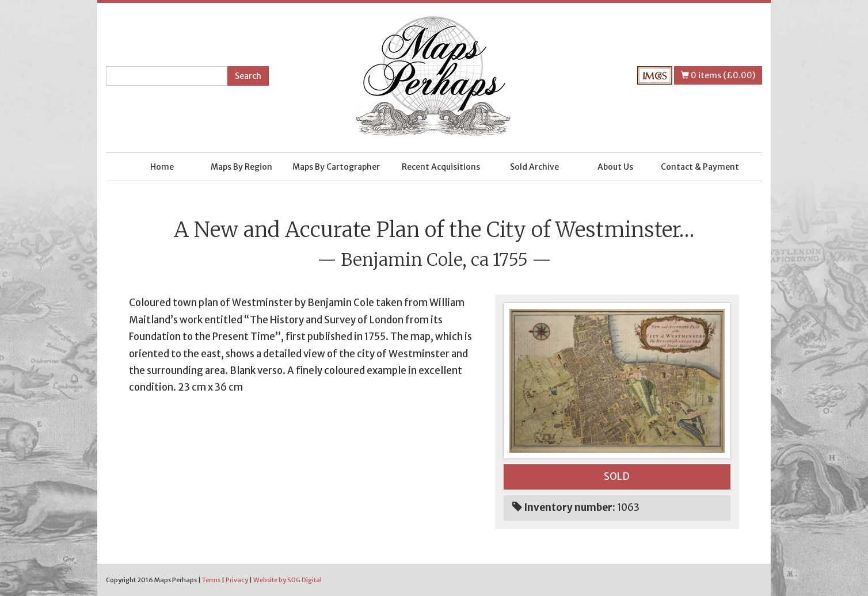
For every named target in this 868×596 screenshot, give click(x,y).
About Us (615, 167)
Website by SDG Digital (288, 580)
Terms (211, 580)
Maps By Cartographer (336, 167)
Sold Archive (534, 167)
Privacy (237, 580)
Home (162, 167)
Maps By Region (241, 167)
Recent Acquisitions (441, 167)
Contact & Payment (700, 167)
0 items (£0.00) (718, 75)
